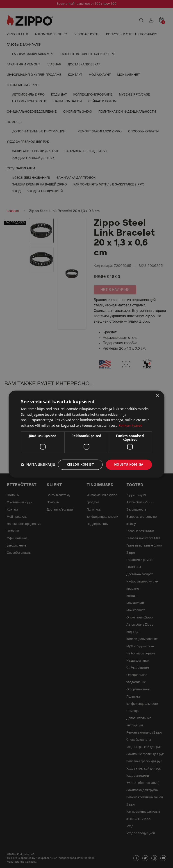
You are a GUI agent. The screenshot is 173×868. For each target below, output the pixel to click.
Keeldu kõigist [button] (80, 464)
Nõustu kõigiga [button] (129, 464)
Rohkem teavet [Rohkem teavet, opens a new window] (130, 426)
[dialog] (86, 434)
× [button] (157, 396)
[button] (38, 465)
